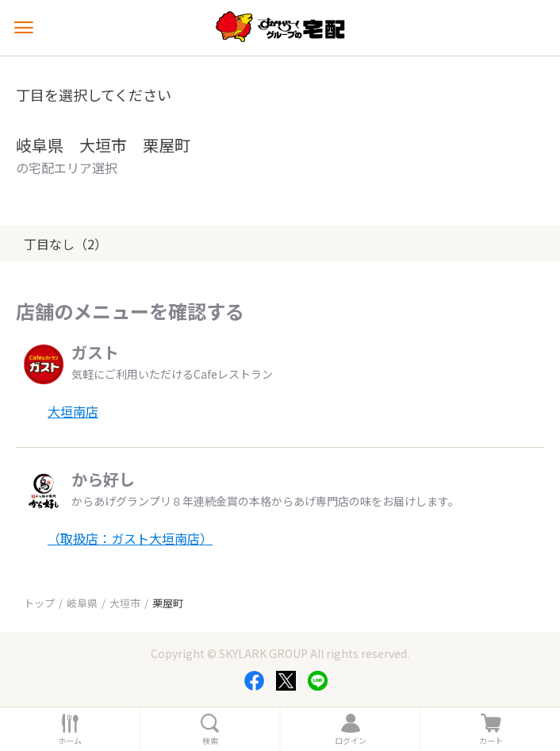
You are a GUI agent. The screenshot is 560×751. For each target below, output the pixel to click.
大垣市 (125, 603)
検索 (210, 741)
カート (491, 741)
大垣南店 (73, 411)
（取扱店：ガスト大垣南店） (130, 538)
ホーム (70, 741)
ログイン (351, 741)
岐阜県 (82, 603)
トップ (39, 603)
